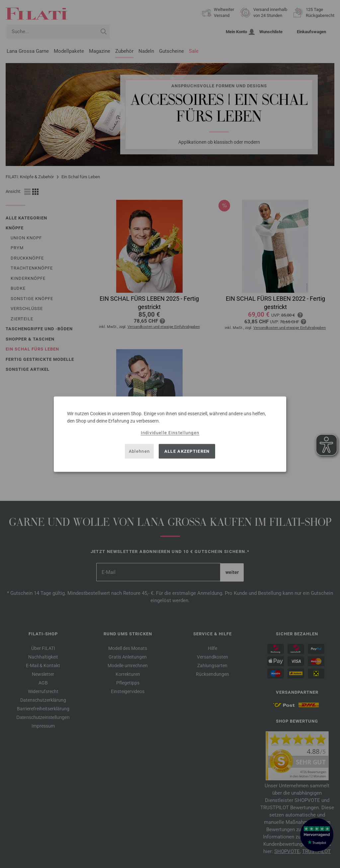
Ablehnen (139, 451)
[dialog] (170, 434)
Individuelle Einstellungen (170, 432)
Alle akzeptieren (187, 451)
